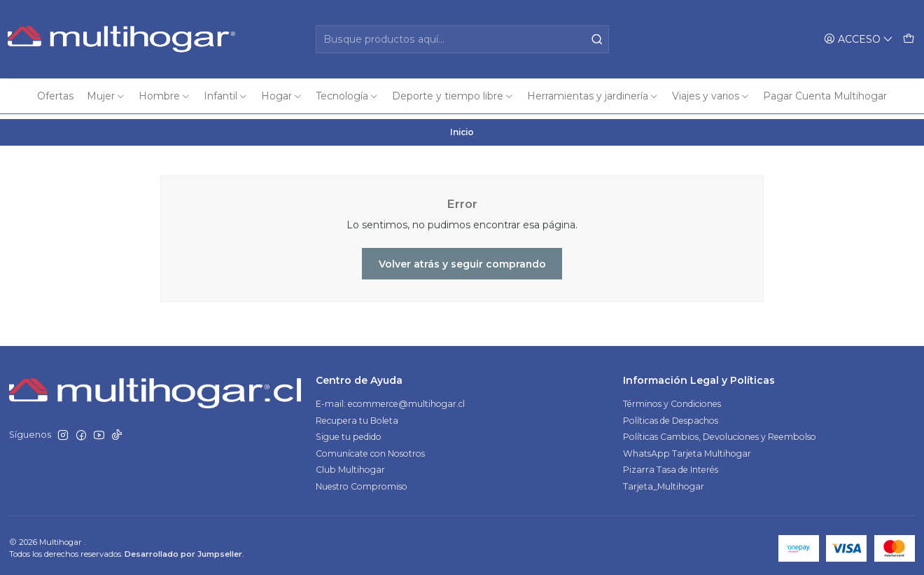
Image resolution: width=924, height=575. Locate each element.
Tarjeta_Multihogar (664, 482)
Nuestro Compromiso (362, 482)
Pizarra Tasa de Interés (671, 465)
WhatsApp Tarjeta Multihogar (687, 449)
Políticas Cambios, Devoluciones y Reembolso (720, 432)
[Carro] (908, 39)
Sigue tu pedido (349, 432)
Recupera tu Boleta (357, 416)
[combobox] (462, 39)
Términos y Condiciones (672, 399)
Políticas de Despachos (671, 416)
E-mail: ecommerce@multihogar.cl (390, 399)
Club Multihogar (350, 465)
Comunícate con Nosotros (370, 449)
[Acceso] (859, 39)
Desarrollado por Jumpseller (183, 549)
